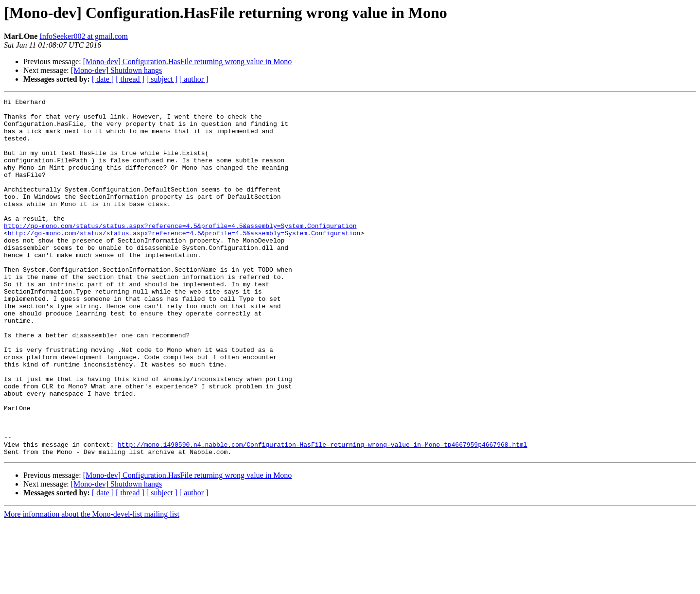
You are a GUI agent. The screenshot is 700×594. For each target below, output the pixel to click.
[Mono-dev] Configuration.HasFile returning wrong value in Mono (188, 61)
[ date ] (103, 79)
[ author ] (194, 79)
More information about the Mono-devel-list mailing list (92, 585)
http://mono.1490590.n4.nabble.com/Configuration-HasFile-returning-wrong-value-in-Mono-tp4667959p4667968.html (322, 514)
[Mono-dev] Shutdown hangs (117, 70)
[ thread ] (130, 79)
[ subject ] (162, 79)
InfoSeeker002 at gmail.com (84, 36)
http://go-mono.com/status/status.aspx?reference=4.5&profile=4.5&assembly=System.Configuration (180, 252)
